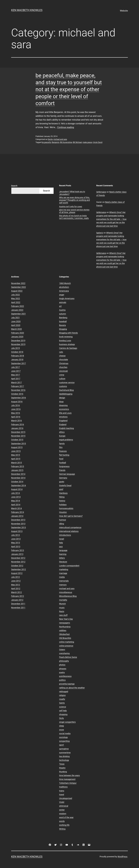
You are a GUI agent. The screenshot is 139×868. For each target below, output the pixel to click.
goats (62, 482)
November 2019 (18, 344)
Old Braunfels (65, 638)
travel (62, 795)
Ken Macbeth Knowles (27, 10)
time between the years (69, 775)
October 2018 (17, 352)
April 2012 (16, 589)
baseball (63, 321)
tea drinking (64, 756)
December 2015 (18, 432)
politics (62, 680)
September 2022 (18, 287)
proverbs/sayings (67, 684)
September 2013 (18, 527)
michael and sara (60, 139)
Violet (62, 802)
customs (63, 386)
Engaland (63, 421)
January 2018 (17, 360)
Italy (61, 543)
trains (62, 791)
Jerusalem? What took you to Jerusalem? (72, 193)
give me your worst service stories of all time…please (74, 211)
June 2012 (16, 581)
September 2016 (18, 398)
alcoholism (64, 287)
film (61, 447)
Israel (62, 539)
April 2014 (16, 505)
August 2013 (17, 531)
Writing (62, 829)
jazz (61, 547)
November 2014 (18, 478)
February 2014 (18, 512)
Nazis (62, 611)
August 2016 (17, 402)
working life (64, 825)
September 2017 (18, 363)
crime (62, 375)
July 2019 (15, 348)
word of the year (66, 817)
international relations (69, 531)
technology (64, 760)
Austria (62, 310)
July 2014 (15, 493)
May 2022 (16, 298)
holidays (63, 505)
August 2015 (17, 447)
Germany (63, 478)
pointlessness (65, 676)
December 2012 (18, 558)
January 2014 (17, 516)
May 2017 (16, 375)
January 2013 (17, 554)
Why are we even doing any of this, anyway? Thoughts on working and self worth (75, 200)
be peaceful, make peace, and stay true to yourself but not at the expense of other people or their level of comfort (69, 89)
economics (64, 409)
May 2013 (16, 543)
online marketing (67, 642)
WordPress (122, 857)
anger (62, 295)
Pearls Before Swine (68, 657)
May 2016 (16, 413)
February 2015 (18, 466)
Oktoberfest (64, 634)
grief (61, 489)
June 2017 (16, 371)
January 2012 (17, 600)
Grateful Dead (65, 486)
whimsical (64, 806)
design (62, 398)
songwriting (64, 741)
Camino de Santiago (68, 348)
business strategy (67, 344)
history (62, 501)
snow (62, 730)
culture (62, 379)
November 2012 (18, 562)
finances (63, 451)
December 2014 (18, 474)
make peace (87, 142)
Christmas (64, 363)
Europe (62, 436)
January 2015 (17, 470)
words (62, 821)
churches (63, 367)
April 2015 (16, 459)
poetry (62, 672)
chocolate (64, 360)
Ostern (62, 650)
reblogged (64, 692)
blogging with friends (68, 333)
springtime (64, 749)
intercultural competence (70, 527)
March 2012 (16, 592)
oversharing (64, 653)
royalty (62, 699)
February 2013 (18, 550)
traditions (63, 787)
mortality (63, 600)
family (50, 139)
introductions (65, 535)
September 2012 (18, 569)
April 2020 (16, 325)
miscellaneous (66, 592)
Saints (62, 703)
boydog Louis (65, 341)
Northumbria (65, 627)
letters (62, 558)
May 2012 (16, 585)
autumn (63, 314)
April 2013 (16, 547)
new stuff (63, 615)
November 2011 (18, 608)
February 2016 (18, 424)
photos (62, 665)
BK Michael (77, 142)
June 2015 (16, 451)
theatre (62, 768)
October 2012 (17, 566)
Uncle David (98, 142)
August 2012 (17, 573)
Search (14, 186)
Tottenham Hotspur (68, 783)
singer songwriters (67, 722)
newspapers (65, 623)
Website (124, 11)
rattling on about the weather (72, 688)
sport (61, 745)
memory (63, 585)
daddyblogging (66, 394)
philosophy (64, 661)
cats (61, 352)
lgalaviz (100, 233)
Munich (62, 604)
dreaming (63, 405)
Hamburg (63, 493)
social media (65, 733)
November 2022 (18, 283)
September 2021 (18, 314)
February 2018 (18, 356)
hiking (62, 497)
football (63, 463)
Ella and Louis (65, 413)
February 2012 (18, 596)
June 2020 (16, 321)
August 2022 (17, 291)
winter (62, 810)
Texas (62, 764)
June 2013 (16, 539)
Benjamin (56, 142)
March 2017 (16, 382)
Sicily (61, 718)
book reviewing (66, 337)
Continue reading (66, 127)
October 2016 (17, 394)
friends (62, 470)
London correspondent (69, 566)
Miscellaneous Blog (68, 596)
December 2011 (18, 604)
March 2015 (16, 463)
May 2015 (16, 455)
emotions (63, 417)
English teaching (66, 428)
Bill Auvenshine (66, 142)
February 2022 (18, 306)
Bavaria (62, 325)
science (63, 707)
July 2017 (15, 367)
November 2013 (18, 524)
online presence (66, 646)
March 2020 (16, 329)
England (63, 424)
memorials (64, 581)
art (60, 306)
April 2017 (16, 379)
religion (62, 695)
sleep (62, 726)
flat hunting (64, 455)
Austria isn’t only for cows (71, 207)
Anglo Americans (67, 298)
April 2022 (16, 302)
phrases (63, 669)
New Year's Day (66, 619)
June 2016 (16, 409)
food (61, 459)
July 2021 (15, 318)
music (62, 608)
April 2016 (16, 417)
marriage (63, 573)
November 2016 (18, 390)
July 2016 (15, 405)
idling (62, 524)
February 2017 (18, 386)
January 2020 (17, 337)
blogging (63, 329)
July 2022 (15, 295)
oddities (63, 630)
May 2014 (16, 501)
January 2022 (17, 310)
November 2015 (18, 436)
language (63, 550)
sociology (63, 737)
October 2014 (17, 482)
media (62, 577)
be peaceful (47, 142)
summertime (65, 753)
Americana (64, 291)
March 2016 (16, 421)
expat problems (66, 440)
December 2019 (18, 341)
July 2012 (15, 577)
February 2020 (18, 333)
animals (63, 302)
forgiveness (64, 466)
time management (67, 779)
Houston (63, 512)
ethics (62, 432)
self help (63, 711)
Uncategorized (66, 798)
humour (63, 520)
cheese (62, 356)
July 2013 (15, 535)
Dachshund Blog (66, 390)
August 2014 (17, 489)
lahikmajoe (101, 192)
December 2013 (18, 520)
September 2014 (18, 486)
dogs (61, 402)
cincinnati (63, 371)
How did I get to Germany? (71, 516)
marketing (64, 569)
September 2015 (18, 444)
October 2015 (17, 440)
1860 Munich (65, 283)
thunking (63, 772)
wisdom (63, 814)
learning (63, 554)
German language (67, 474)
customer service (67, 382)
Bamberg (63, 318)
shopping (63, 714)
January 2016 (17, 428)
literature (63, 562)
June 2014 (16, 497)
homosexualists (66, 508)
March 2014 (16, 508)
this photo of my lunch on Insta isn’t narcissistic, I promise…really (74, 217)
